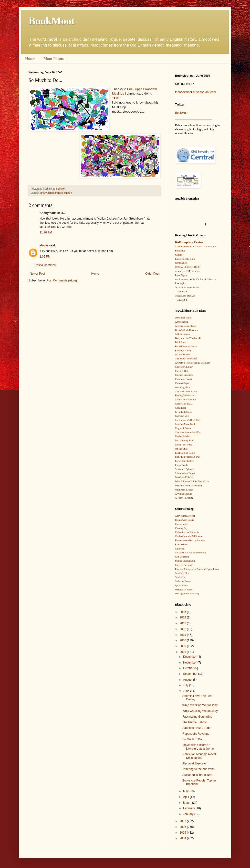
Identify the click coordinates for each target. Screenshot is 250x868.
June (187, 691)
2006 (183, 827)
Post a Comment (46, 265)
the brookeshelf (183, 354)
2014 (183, 617)
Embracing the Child (185, 259)
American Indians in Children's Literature (195, 246)
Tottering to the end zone (198, 769)
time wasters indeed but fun (56, 193)
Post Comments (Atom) (62, 280)
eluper (44, 245)
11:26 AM (46, 232)
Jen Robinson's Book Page (188, 420)
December (190, 657)
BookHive (180, 251)
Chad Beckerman (183, 565)
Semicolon (180, 577)
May (186, 791)
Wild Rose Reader (184, 490)
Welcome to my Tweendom (188, 486)
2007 (183, 821)
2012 (183, 629)
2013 (183, 623)
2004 (183, 838)
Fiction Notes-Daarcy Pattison (190, 540)
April (186, 797)
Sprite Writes (181, 585)
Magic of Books (183, 428)
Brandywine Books (184, 520)
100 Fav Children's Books (188, 267)
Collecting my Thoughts (187, 532)
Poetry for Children (185, 461)
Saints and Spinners (185, 469)
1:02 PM (45, 257)
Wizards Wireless (184, 590)
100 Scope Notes (183, 318)
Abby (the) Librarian (185, 516)
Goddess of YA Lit (184, 404)
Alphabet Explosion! (195, 763)
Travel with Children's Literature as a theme (198, 747)
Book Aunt (180, 342)
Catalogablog (182, 524)
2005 (183, 833)
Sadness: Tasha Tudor (197, 728)
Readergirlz (181, 283)
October (189, 668)
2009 (183, 646)
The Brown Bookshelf (186, 359)
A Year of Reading (184, 498)
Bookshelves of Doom (186, 346)
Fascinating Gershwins (197, 717)
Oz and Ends (181, 449)
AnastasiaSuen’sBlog (185, 326)
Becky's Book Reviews (186, 330)
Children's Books (183, 379)
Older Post (152, 274)
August (188, 680)
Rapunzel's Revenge (196, 734)
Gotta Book (181, 408)
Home (30, 59)
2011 (183, 635)
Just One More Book (185, 424)
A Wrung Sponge (183, 494)
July (186, 685)
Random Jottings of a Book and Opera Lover (197, 569)
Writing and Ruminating (187, 593)
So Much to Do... (193, 739)
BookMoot (182, 113)
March (188, 803)
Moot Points (54, 59)
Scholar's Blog (182, 573)
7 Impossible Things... (186, 473)
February (189, 808)
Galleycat (180, 549)
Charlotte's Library (184, 367)
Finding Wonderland (185, 395)
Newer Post (37, 274)
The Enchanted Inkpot (186, 391)
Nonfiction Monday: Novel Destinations (199, 756)
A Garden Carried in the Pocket (190, 553)
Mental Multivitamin (185, 561)
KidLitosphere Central (189, 242)
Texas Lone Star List (185, 296)
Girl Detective (182, 557)
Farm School (181, 545)
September (191, 674)
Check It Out (181, 371)
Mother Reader (182, 436)
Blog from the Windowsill (188, 338)
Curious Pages (182, 383)
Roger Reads (181, 465)
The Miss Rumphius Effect (188, 432)
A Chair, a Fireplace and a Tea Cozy (193, 363)
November (190, 663)
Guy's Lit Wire (182, 416)
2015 (183, 612)
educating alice (182, 387)
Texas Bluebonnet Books (187, 287)
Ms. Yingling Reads (185, 440)
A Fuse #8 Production (186, 400)
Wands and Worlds (184, 477)
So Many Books (183, 581)
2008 (183, 652)
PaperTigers (181, 275)
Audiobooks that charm (197, 775)
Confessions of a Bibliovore (189, 536)
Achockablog (182, 322)
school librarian (197, 125)
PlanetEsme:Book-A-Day (187, 457)
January (189, 814)
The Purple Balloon (195, 722)
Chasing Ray (181, 528)
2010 (183, 640)
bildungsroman (182, 334)
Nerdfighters (181, 263)
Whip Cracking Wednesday (200, 705)
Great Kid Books (183, 412)
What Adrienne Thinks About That (192, 481)
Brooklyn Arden (183, 351)
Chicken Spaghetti (184, 375)
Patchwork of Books (185, 453)
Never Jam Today (184, 445)
